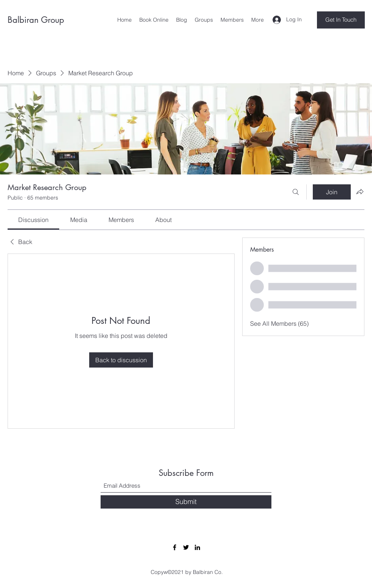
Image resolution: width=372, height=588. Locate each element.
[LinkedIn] (197, 547)
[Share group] (360, 192)
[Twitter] (186, 547)
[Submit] (186, 502)
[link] (33, 220)
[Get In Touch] (341, 20)
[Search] (296, 192)
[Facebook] (175, 547)
